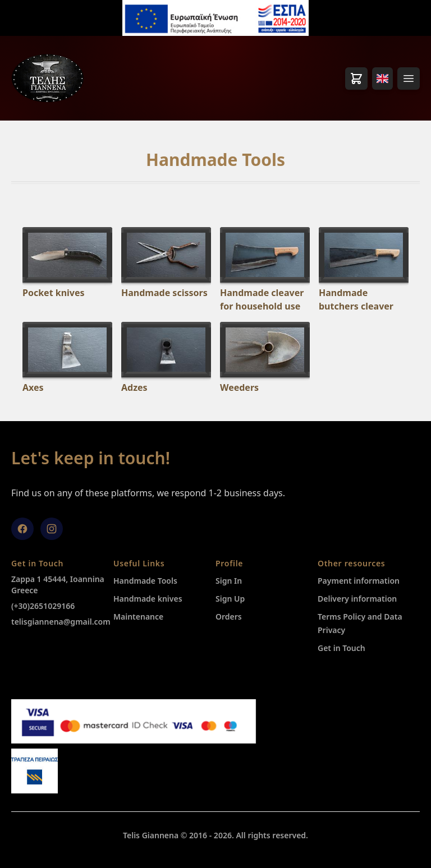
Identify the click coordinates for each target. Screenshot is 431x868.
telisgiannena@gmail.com (61, 622)
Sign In (229, 581)
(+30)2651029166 (43, 606)
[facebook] (22, 529)
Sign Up (230, 599)
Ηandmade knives (148, 599)
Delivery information (357, 599)
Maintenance (138, 617)
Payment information (359, 581)
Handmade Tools (145, 581)
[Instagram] (52, 529)
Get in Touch (341, 648)
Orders (229, 617)
